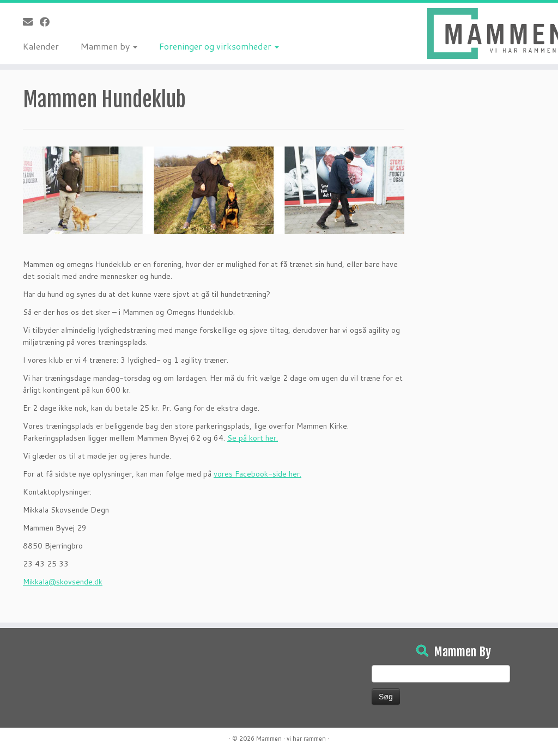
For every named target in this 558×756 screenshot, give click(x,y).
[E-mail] (31, 22)
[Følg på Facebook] (48, 22)
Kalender (41, 46)
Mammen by (109, 46)
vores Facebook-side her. (257, 474)
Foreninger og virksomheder (219, 46)
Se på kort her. (253, 438)
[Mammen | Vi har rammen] (493, 33)
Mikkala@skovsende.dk (63, 582)
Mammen (269, 739)
